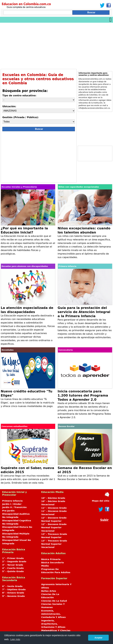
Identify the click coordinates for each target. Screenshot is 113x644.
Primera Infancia (12, 501)
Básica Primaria (51, 559)
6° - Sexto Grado (12, 586)
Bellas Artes (49, 591)
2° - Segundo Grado (14, 562)
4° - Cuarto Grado (13, 568)
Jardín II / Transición (14, 507)
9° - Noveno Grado (13, 596)
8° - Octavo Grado (13, 593)
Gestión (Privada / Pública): (21, 117)
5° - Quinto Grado (13, 571)
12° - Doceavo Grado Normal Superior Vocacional (54, 528)
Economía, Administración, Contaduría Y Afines (53, 614)
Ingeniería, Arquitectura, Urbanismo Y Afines (53, 624)
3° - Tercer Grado (13, 565)
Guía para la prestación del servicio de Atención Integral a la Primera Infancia (84, 312)
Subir (104, 520)
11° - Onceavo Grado (54, 508)
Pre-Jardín (8, 511)
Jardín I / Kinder (12, 504)
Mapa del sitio (101, 501)
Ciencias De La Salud (54, 601)
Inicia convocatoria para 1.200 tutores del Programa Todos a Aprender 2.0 (83, 395)
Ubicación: (9, 106)
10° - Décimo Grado (53, 498)
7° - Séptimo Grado (14, 589)
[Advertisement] (56, 45)
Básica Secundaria (52, 563)
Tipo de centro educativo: (19, 96)
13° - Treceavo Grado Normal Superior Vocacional (54, 544)
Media (45, 566)
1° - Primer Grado (13, 558)
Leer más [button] (15, 639)
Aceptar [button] (98, 638)
